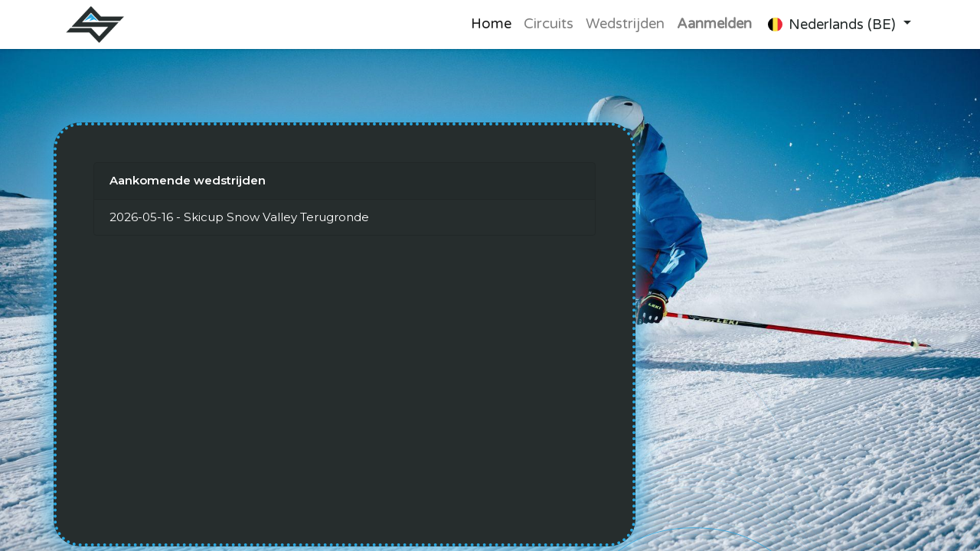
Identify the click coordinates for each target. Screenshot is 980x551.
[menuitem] (491, 24)
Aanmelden (714, 24)
